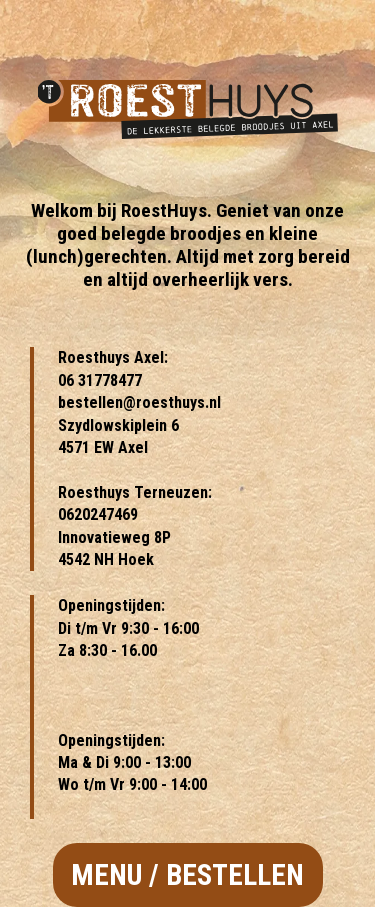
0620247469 (98, 514)
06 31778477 (100, 380)
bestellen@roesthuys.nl (139, 402)
